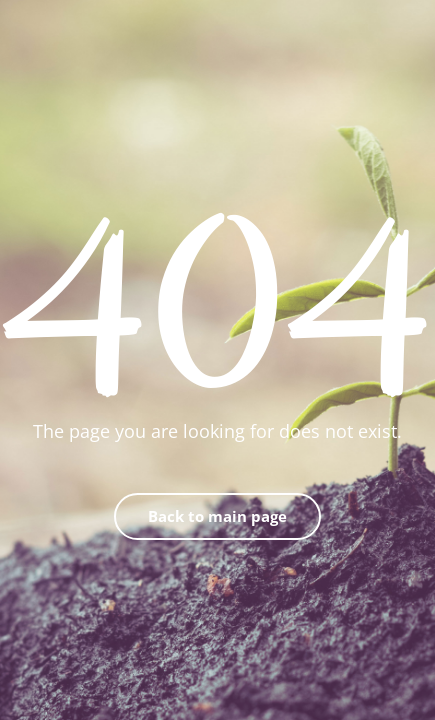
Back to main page (217, 516)
